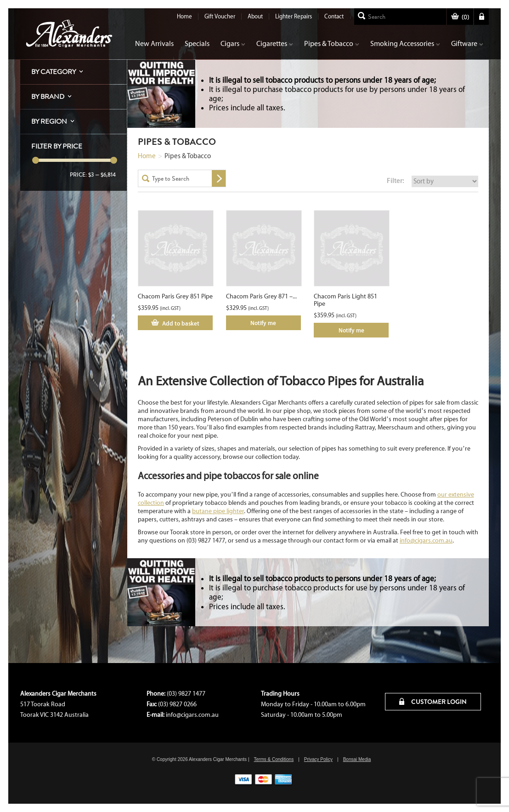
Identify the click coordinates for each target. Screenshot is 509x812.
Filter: (396, 180)
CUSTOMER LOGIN (433, 702)
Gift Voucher (220, 16)
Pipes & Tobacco (332, 43)
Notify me (263, 323)
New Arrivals (154, 43)
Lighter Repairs (294, 16)
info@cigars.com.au (426, 540)
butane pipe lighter (218, 511)
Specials (197, 43)
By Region (49, 121)
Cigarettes (275, 43)
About (255, 16)
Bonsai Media (357, 759)
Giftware (467, 43)
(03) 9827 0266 (177, 704)
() (460, 17)
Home (184, 16)
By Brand (48, 97)
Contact (334, 16)
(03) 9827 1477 (186, 694)
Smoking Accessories (405, 43)
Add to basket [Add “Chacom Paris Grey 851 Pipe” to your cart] (181, 323)
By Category (54, 72)
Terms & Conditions (274, 759)
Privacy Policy (318, 759)
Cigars (233, 43)
